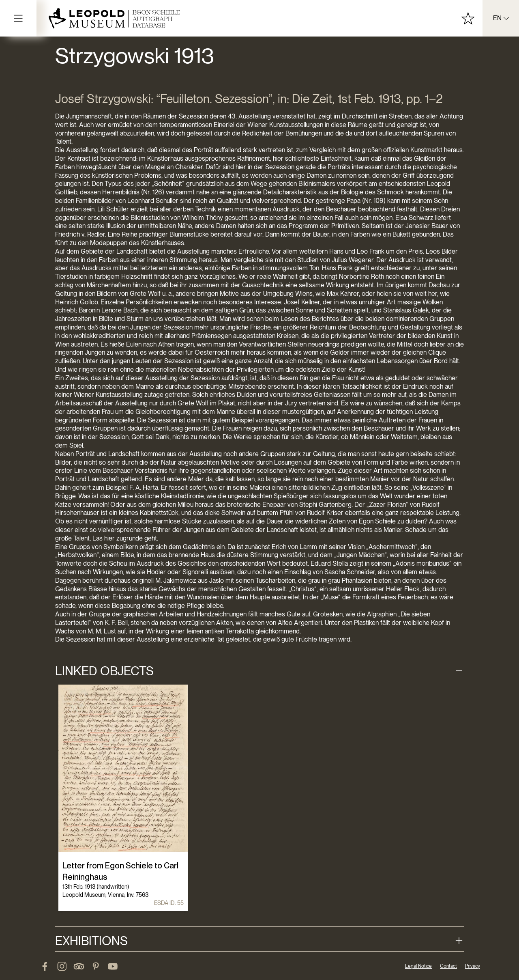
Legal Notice (418, 966)
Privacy (473, 966)
